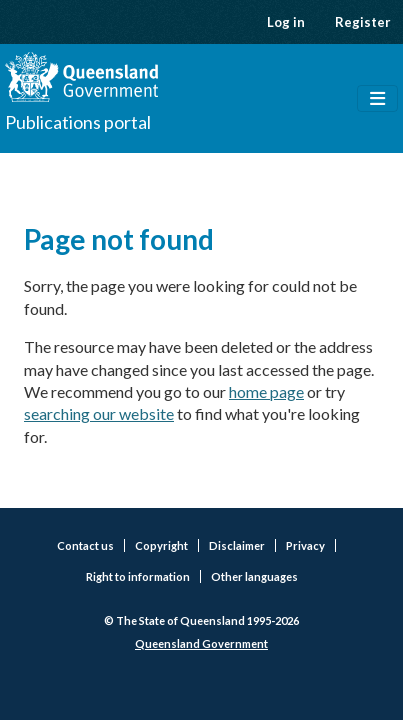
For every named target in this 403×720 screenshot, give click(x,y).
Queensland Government (201, 643)
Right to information (138, 576)
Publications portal (78, 122)
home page (266, 391)
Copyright (161, 545)
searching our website (99, 413)
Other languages (254, 576)
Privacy (305, 545)
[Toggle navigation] (377, 99)
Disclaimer (237, 545)
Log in (286, 22)
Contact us (85, 545)
